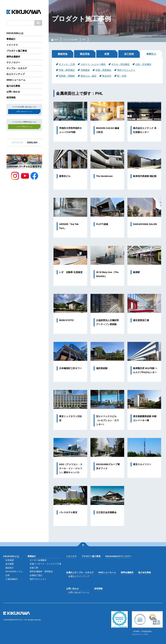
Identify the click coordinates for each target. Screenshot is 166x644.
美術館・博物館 (67, 76)
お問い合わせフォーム (24, 112)
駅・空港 (122, 76)
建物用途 (63, 54)
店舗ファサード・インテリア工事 (45, 564)
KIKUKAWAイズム (14, 571)
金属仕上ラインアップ (79, 576)
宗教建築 (85, 70)
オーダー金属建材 (38, 560)
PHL (84, 40)
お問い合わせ (13, 92)
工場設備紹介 (12, 579)
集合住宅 (107, 76)
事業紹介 (11, 39)
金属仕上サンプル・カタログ (80, 572)
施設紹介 (10, 568)
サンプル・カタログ (17, 68)
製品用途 (85, 54)
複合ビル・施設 (89, 76)
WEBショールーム (16, 80)
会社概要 (10, 564)
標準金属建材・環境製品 (41, 571)
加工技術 (129, 54)
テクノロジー (13, 62)
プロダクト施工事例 (17, 51)
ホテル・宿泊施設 (120, 64)
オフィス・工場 (67, 64)
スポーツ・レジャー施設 (93, 64)
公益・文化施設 (143, 64)
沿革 (7, 575)
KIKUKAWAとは (15, 33)
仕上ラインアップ (16, 74)
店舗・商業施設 (103, 70)
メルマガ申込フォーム (24, 127)
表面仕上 (151, 54)
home (56, 40)
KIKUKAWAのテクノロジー (119, 556)
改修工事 (34, 568)
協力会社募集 (13, 86)
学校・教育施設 (67, 70)
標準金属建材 (13, 57)
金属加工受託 (36, 575)
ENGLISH (32, 142)
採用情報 (11, 98)
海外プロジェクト (126, 70)
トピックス (12, 45)
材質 (107, 54)
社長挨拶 (10, 560)
